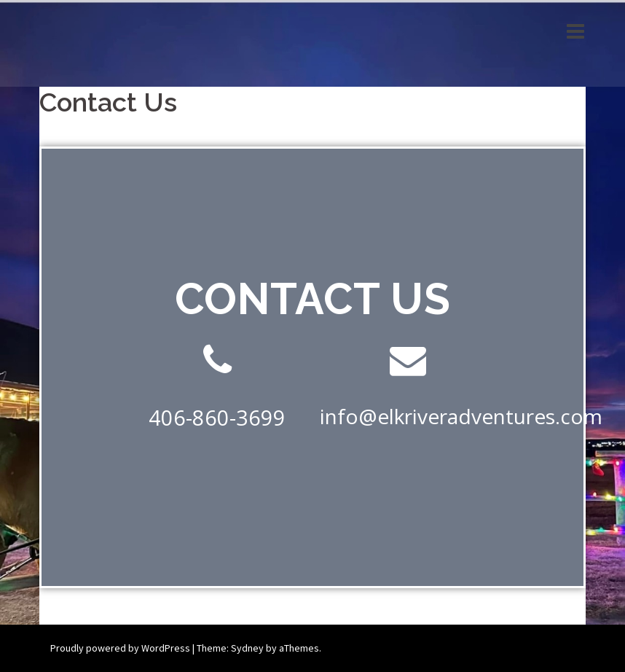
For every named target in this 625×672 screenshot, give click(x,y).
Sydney (247, 648)
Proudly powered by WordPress (120, 648)
